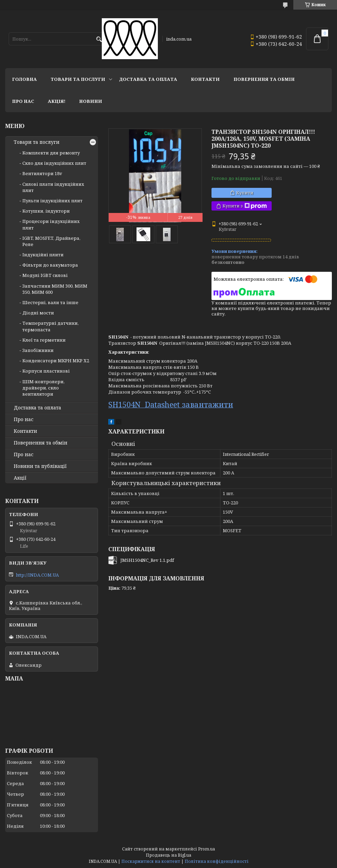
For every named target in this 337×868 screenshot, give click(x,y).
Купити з (245, 206)
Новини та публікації (40, 466)
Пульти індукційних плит (52, 201)
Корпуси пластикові (46, 371)
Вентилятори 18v (42, 173)
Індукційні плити (43, 255)
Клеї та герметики (44, 340)
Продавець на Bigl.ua (168, 855)
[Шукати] (99, 39)
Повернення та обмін (264, 79)
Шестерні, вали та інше (50, 302)
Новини (91, 101)
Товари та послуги (78, 79)
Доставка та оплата (148, 79)
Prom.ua (206, 849)
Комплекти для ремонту (51, 153)
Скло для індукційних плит (54, 163)
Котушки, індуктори (46, 211)
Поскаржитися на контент (151, 861)
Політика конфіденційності (217, 861)
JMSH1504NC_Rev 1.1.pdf (147, 560)
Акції (20, 478)
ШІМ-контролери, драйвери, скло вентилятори (44, 388)
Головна (24, 79)
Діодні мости (38, 313)
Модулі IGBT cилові (45, 275)
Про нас (23, 101)
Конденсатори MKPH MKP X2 (56, 361)
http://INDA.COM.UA (37, 575)
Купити (245, 193)
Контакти (205, 79)
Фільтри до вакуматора (50, 265)
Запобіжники (38, 350)
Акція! (57, 101)
